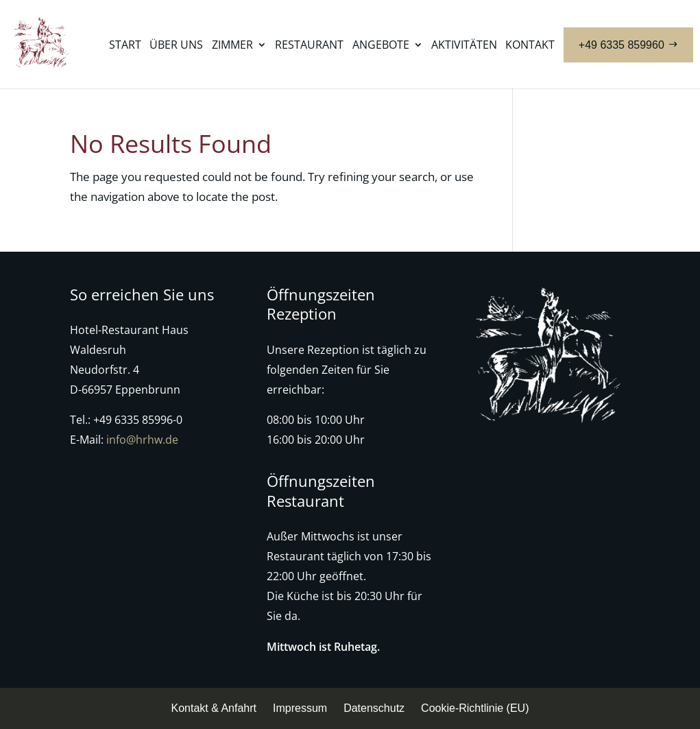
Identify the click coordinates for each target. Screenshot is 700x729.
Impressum (300, 708)
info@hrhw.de (142, 440)
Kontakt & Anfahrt (214, 708)
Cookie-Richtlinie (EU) (475, 708)
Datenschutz (374, 708)
